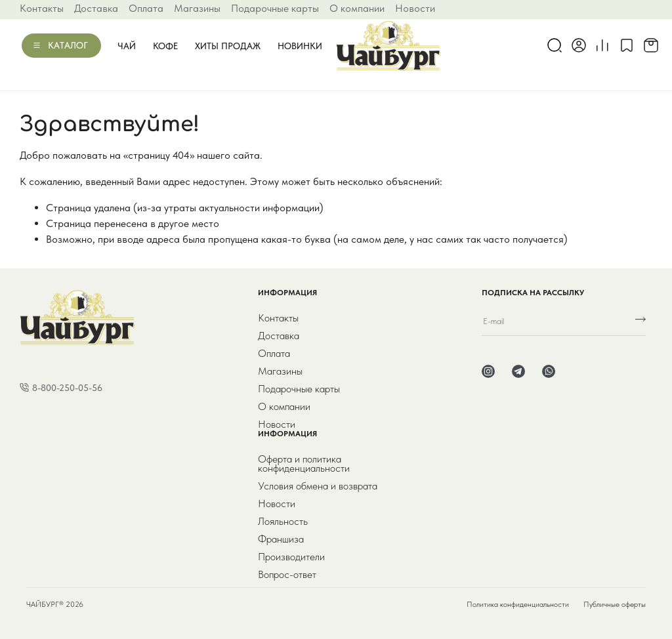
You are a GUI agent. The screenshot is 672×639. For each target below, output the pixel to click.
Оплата (146, 8)
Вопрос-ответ (287, 575)
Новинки (300, 46)
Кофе (165, 46)
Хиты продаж (228, 46)
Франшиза (281, 539)
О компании (357, 8)
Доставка (96, 8)
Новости (415, 8)
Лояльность (283, 522)
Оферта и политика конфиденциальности (304, 464)
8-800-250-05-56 (67, 388)
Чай (127, 46)
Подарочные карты (275, 8)
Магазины (197, 8)
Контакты (42, 8)
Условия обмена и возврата (318, 486)
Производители (291, 557)
